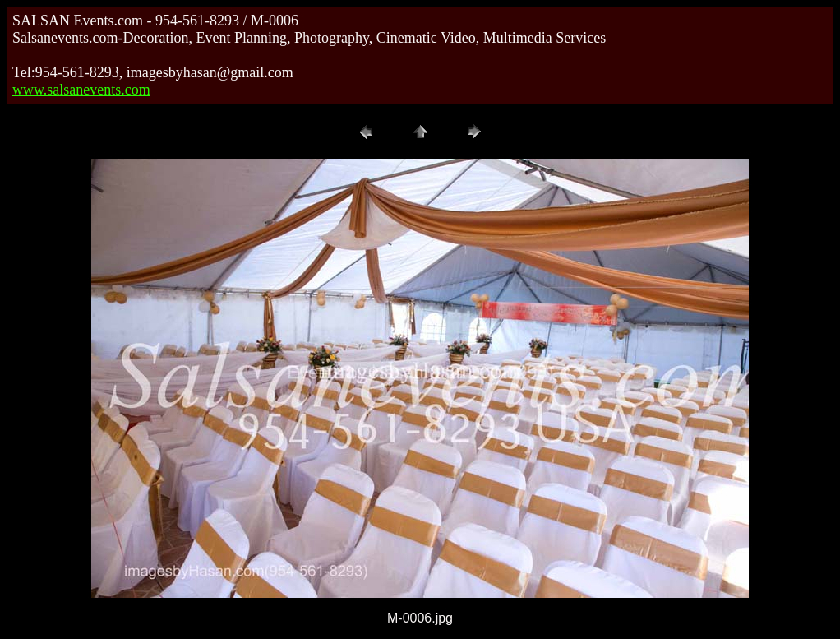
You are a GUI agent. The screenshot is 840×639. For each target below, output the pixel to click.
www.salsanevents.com (81, 90)
